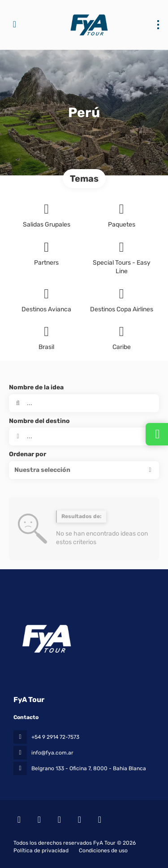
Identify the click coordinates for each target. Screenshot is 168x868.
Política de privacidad (41, 851)
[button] (84, 470)
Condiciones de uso (103, 851)
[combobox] (84, 436)
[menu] (158, 25)
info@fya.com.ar (52, 753)
